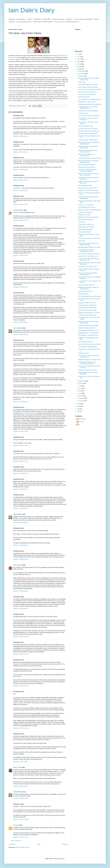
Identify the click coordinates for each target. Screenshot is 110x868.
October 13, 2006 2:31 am (21, 204)
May (80, 391)
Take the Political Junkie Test (86, 285)
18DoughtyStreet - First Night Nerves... (89, 333)
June (80, 388)
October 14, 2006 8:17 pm (21, 837)
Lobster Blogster (18, 210)
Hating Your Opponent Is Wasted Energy (90, 210)
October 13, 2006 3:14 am (21, 255)
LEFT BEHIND (13, 93)
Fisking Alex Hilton (83, 294)
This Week (12, 59)
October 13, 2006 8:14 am (21, 461)
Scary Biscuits (18, 565)
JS (80, 424)
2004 (79, 406)
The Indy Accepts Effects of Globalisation (90, 296)
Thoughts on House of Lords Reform (89, 190)
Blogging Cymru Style (84, 215)
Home (39, 844)
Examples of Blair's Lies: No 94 (87, 303)
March (81, 396)
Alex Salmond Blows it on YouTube (88, 85)
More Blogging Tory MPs (85, 186)
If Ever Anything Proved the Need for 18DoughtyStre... (89, 198)
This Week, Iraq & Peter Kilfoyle (87, 308)
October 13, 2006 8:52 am (21, 489)
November (82, 74)
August (81, 383)
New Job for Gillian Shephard (87, 165)
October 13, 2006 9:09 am (21, 523)
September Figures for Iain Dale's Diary (89, 360)
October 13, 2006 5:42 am (21, 335)
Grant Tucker (82, 419)
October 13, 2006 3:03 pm (21, 786)
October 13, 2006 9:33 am (21, 591)
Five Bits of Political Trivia (85, 126)
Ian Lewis (16, 825)
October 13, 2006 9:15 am (21, 545)
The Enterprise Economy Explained (88, 111)
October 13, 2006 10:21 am (21, 654)
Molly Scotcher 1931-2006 (86, 220)
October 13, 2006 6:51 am (21, 402)
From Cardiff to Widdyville (86, 230)
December (82, 71)
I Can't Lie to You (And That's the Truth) (89, 238)
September (82, 381)
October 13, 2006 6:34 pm (21, 798)
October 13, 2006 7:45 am (21, 445)
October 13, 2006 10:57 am (21, 686)
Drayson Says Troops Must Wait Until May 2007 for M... (89, 259)
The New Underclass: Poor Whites (88, 129)
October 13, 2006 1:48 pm (21, 762)
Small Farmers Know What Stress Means (90, 90)
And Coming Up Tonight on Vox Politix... (89, 254)
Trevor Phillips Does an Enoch (87, 207)
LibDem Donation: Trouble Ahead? (88, 140)
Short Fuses (82, 222)
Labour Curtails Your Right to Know (88, 256)
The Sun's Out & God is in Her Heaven (89, 116)
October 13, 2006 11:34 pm (21, 819)
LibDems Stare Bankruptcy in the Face (89, 313)
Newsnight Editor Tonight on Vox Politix (89, 247)
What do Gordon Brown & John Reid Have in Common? (89, 174)
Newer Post (12, 844)
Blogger (63, 859)
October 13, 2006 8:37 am (21, 473)
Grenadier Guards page (29, 413)
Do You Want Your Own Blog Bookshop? (90, 99)
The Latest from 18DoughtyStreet (88, 347)
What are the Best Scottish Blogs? (88, 134)
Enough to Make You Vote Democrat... (89, 131)
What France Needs (84, 97)
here (49, 178)
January (81, 401)
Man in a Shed (18, 767)
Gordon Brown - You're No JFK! (87, 102)
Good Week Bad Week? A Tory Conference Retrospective (87, 363)
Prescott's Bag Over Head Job (87, 167)
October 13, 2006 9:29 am (21, 559)
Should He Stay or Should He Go (88, 305)
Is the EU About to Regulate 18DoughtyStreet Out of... (86, 250)
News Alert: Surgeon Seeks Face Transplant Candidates (88, 170)
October (81, 76)
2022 (79, 54)
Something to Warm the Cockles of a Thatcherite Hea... (89, 288)
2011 (79, 57)
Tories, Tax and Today (84, 232)
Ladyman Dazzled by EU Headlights (88, 325)
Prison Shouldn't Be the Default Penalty (89, 344)
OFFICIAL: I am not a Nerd (86, 205)
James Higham (18, 328)
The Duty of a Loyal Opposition (87, 95)
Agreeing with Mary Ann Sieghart (88, 370)
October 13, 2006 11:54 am (21, 728)
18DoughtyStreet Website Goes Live (89, 330)
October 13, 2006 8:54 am (21, 509)
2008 (79, 64)
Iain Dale (81, 422)
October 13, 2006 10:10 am (21, 637)
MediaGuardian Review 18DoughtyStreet (90, 104)
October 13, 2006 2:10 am (21, 190)
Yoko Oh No (82, 241)
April (80, 393)
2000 (79, 411)
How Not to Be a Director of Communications (86, 155)
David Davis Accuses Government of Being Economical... (89, 244)
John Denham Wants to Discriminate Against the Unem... (89, 162)
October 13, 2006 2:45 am (21, 220)
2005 (79, 404)
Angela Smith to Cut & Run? (86, 225)
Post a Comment (16, 841)
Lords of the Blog (83, 113)
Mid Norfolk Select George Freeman (88, 217)
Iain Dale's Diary (31, 10)
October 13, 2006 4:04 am (21, 287)
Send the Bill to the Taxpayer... (87, 227)
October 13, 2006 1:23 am (21, 170)
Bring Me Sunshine (84, 353)
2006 (79, 69)
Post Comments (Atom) (23, 847)
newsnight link (17, 188)
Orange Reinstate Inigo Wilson (87, 328)
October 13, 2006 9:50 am (21, 609)
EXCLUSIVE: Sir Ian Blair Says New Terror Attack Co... (88, 356)
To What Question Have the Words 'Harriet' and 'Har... (88, 108)
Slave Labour (82, 82)
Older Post (65, 844)
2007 (79, 67)
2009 (79, 62)
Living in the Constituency (86, 212)
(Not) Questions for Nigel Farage (87, 92)
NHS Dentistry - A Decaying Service (88, 335)
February (81, 398)
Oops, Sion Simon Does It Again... (88, 310)
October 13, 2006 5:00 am (21, 322)
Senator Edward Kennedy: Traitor (88, 188)
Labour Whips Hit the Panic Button (88, 87)
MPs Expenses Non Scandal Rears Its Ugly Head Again (89, 143)
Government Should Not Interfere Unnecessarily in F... (88, 274)
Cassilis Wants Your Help (85, 291)
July (80, 386)
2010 (79, 59)
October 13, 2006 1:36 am (21, 180)
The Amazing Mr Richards (86, 342)
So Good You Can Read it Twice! (88, 267)
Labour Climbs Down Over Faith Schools (90, 158)
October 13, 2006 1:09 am (21, 136)
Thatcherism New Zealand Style (87, 315)
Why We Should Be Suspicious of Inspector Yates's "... (88, 151)
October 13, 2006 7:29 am (21, 431)
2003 (79, 409)
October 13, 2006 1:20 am (21, 152)
